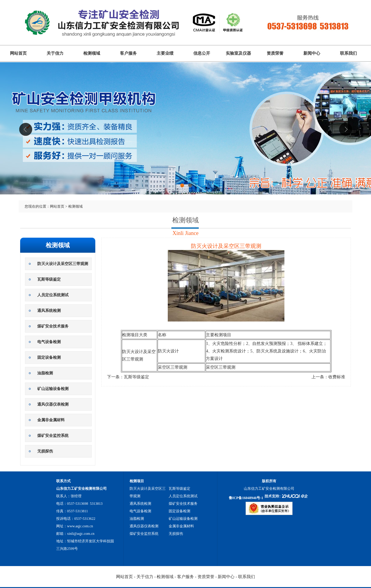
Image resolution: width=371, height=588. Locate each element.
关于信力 (55, 53)
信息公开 (202, 53)
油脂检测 (45, 373)
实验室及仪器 (238, 53)
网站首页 (18, 53)
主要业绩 (165, 53)
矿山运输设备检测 (53, 389)
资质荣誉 (275, 53)
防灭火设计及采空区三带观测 (63, 264)
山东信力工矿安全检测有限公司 (185, 137)
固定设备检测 (49, 357)
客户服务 (128, 53)
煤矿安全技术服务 (53, 326)
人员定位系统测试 (53, 295)
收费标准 (337, 377)
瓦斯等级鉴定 (49, 279)
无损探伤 (45, 451)
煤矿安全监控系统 (53, 436)
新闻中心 (312, 53)
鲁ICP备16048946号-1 (246, 498)
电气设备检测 (49, 342)
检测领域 (92, 53)
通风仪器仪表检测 (53, 404)
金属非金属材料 (51, 420)
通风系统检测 (49, 311)
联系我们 (348, 53)
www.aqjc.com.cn (80, 526)
